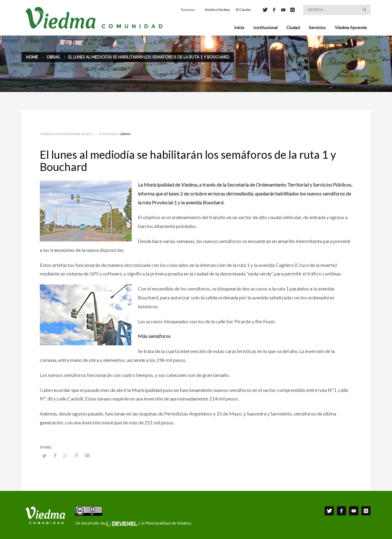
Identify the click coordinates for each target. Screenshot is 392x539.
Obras (125, 134)
